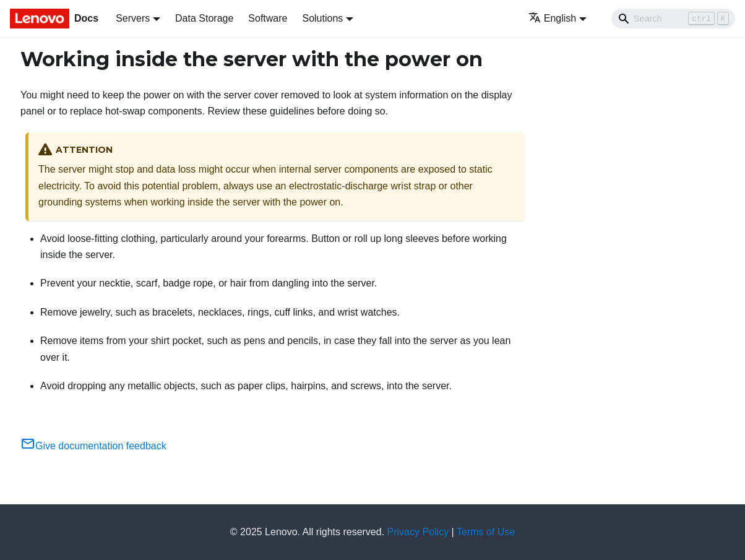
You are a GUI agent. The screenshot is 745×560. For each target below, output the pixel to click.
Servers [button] (133, 18)
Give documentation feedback (93, 446)
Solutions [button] (322, 18)
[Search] (673, 19)
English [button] (552, 18)
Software (268, 18)
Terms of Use (486, 532)
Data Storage (204, 18)
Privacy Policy (418, 532)
